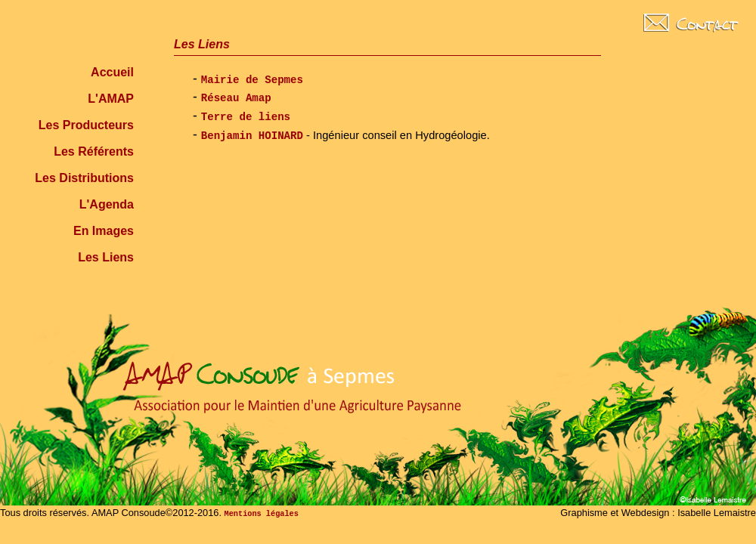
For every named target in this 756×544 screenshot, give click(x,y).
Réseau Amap (236, 98)
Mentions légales (262, 514)
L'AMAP (111, 99)
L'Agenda (107, 204)
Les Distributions (84, 178)
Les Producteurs (86, 125)
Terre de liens (246, 117)
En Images (104, 231)
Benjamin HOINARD (252, 136)
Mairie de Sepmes (252, 80)
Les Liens (106, 257)
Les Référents (94, 151)
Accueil (112, 72)
